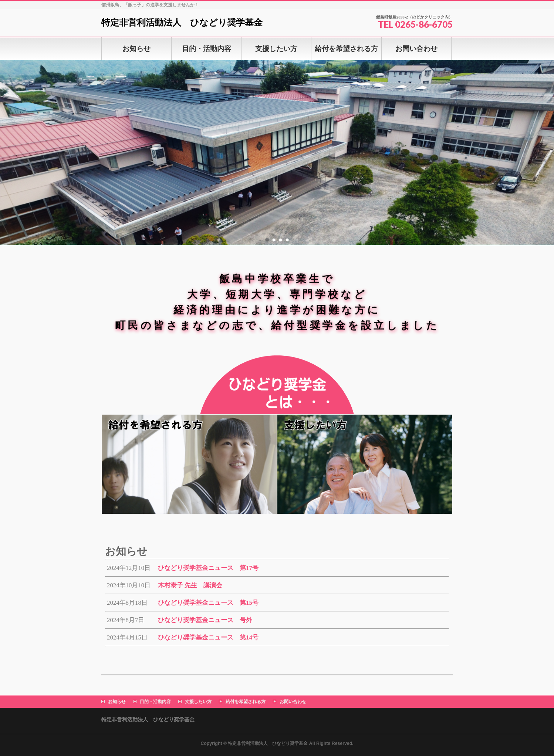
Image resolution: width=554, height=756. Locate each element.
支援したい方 (198, 702)
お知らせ (117, 702)
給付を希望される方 (246, 702)
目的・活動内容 (155, 702)
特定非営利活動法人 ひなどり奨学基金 (182, 23)
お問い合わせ (293, 702)
